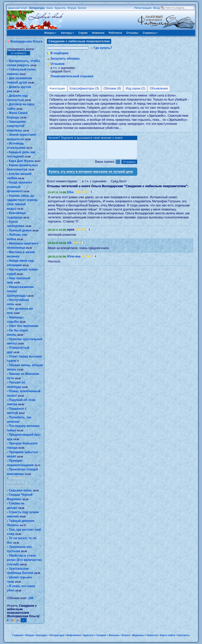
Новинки (98, 33)
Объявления (159, 88)
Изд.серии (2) (135, 88)
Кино (50, 8)
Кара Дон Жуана (21, 161)
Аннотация (57, 88)
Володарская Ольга (26, 41)
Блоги (82, 8)
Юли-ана (74, 260)
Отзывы (132, 33)
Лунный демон (20, 230)
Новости (152, 635)
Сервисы (150, 33)
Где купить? (103, 48)
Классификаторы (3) (84, 88)
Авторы (67, 33)
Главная (17, 635)
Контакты (184, 635)
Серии (83, 33)
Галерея (101, 635)
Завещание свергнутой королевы (16, 126)
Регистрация (143, 8)
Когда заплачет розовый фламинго (19, 187)
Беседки (42, 635)
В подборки (59, 53)
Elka (70, 196)
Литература (37, 8)
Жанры (50, 33)
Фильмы (114, 635)
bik (69, 246)
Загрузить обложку (65, 59)
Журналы (138, 635)
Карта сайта (168, 635)
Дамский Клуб (17, 8)
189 (31, 598)
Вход (157, 8)
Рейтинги (115, 33)
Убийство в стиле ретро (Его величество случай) (24, 560)
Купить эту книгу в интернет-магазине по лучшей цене (91, 175)
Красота (60, 8)
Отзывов (57, 64)
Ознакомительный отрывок (72, 76)
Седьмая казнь (20, 490)
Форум (72, 8)
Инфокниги (74, 635)
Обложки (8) (112, 88)
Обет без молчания (24, 326)
